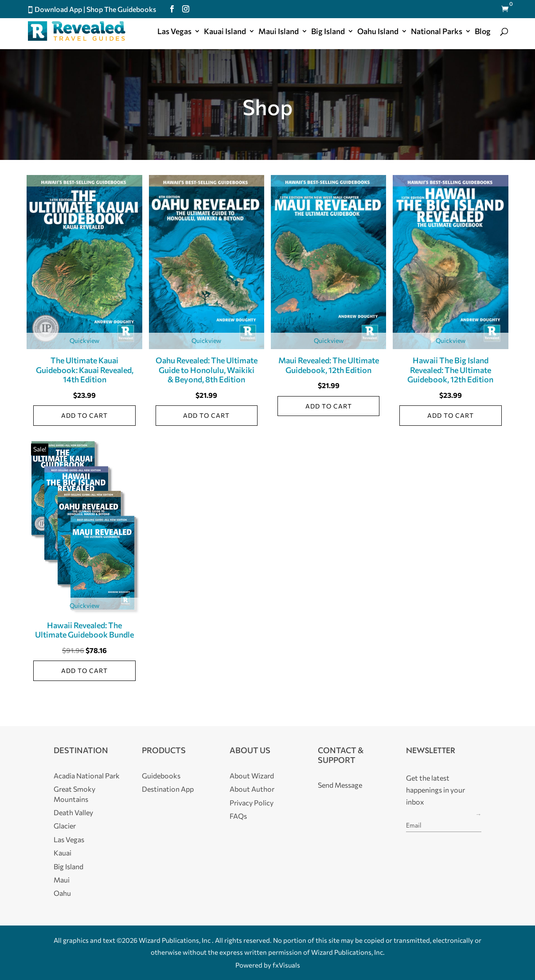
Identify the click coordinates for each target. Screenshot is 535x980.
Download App (58, 9)
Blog (483, 32)
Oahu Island (378, 32)
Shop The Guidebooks (121, 9)
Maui (62, 880)
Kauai (62, 853)
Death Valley (73, 812)
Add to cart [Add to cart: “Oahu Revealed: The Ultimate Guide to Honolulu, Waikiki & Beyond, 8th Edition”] (206, 415)
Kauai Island (225, 32)
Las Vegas (174, 32)
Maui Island (279, 32)
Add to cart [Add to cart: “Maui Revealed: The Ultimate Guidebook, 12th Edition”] (329, 406)
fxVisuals (286, 965)
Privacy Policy (252, 803)
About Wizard (252, 776)
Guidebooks (161, 776)
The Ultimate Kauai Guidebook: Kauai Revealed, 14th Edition (85, 370)
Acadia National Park (87, 776)
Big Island (328, 32)
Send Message (340, 785)
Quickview (84, 340)
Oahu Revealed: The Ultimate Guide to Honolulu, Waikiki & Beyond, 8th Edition (207, 370)
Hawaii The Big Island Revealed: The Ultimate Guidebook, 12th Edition (450, 370)
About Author (252, 789)
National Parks (437, 32)
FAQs (238, 816)
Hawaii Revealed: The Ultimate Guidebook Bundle (84, 630)
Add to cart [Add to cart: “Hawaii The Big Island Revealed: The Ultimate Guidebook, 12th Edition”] (451, 415)
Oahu (62, 893)
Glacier (65, 826)
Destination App (168, 789)
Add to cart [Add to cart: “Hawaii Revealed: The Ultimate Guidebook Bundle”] (84, 671)
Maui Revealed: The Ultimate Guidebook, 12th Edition (329, 365)
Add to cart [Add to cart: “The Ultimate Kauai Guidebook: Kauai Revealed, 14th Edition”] (84, 415)
